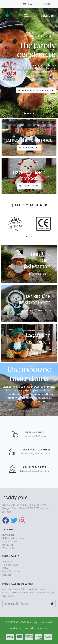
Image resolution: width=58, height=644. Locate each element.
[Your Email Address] (26, 604)
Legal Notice (16, 628)
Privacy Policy (29, 628)
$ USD (48, 4)
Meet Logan (39, 350)
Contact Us (42, 628)
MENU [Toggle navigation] (47, 15)
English (30, 4)
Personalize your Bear (36, 90)
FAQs (5, 568)
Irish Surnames (11, 571)
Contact (7, 575)
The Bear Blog (10, 565)
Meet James (29, 147)
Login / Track (10, 541)
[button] (25, 113)
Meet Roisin (39, 310)
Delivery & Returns (13, 538)
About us (7, 561)
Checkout (8, 545)
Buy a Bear (8, 535)
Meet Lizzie (29, 186)
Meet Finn (40, 274)
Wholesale (8, 548)
